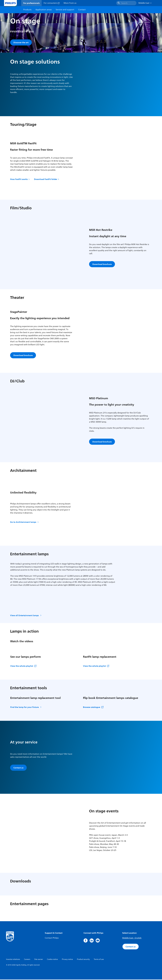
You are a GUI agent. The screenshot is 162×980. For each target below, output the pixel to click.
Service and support (65, 10)
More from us (70, 3)
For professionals (31, 3)
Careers (27, 960)
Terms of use (99, 960)
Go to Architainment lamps (25, 522)
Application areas (44, 10)
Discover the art (21, 42)
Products (27, 10)
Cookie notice (52, 960)
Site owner (39, 960)
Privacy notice (67, 960)
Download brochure (102, 265)
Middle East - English (132, 938)
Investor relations (13, 960)
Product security (83, 960)
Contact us (18, 768)
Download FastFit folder (47, 180)
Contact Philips (52, 938)
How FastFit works (20, 180)
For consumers (52, 3)
